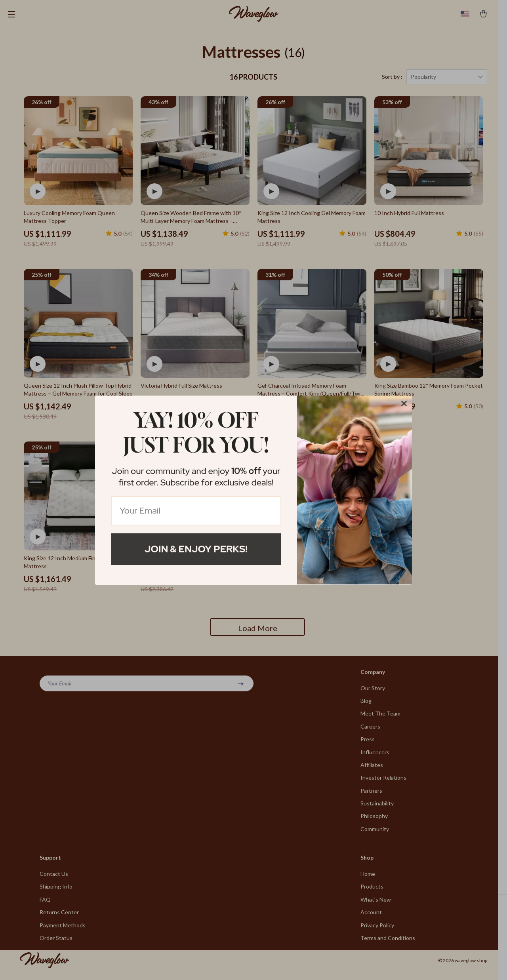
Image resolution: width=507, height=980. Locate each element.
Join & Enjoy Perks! (196, 549)
